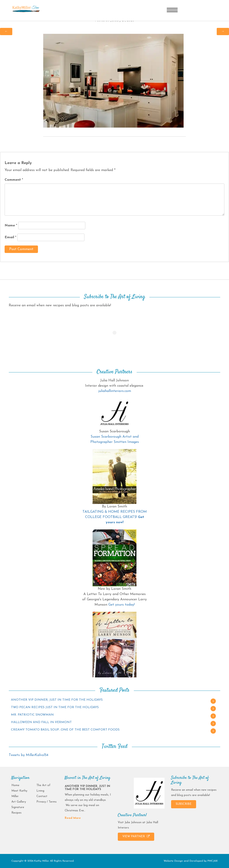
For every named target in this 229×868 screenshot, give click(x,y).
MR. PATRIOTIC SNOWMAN (32, 715)
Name (11, 226)
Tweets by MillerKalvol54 (29, 755)
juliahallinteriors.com (115, 391)
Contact (42, 796)
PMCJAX (213, 861)
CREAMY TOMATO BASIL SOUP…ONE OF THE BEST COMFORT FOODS (65, 730)
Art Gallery (19, 802)
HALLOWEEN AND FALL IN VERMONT (41, 722)
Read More (73, 818)
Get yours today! (122, 605)
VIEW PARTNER (136, 836)
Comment (14, 180)
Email (10, 237)
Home (15, 785)
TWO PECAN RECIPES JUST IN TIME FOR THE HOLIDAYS (55, 707)
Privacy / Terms (47, 802)
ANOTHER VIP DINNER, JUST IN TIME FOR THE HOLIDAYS (57, 700)
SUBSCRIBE (184, 804)
